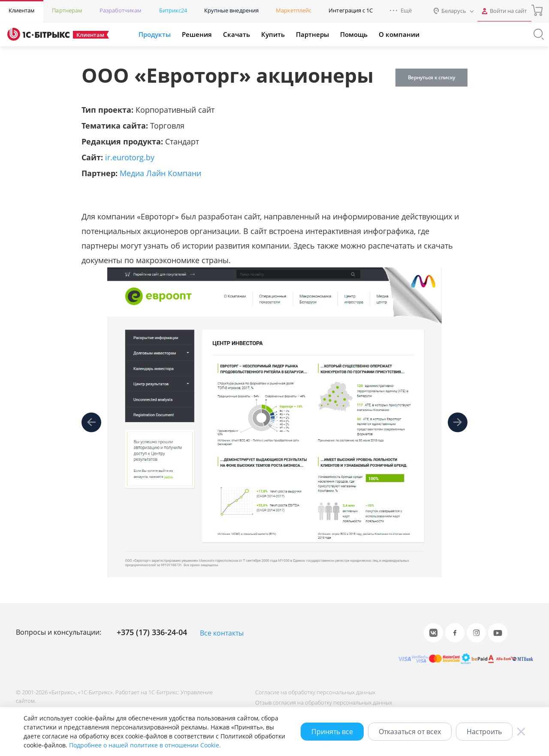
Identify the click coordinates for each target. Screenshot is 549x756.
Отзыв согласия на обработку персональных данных (323, 702)
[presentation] (91, 422)
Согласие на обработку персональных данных (314, 692)
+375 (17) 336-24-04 (152, 632)
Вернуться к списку (431, 77)
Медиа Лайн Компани (160, 173)
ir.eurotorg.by (130, 157)
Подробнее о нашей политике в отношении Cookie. (145, 745)
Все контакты (222, 633)
